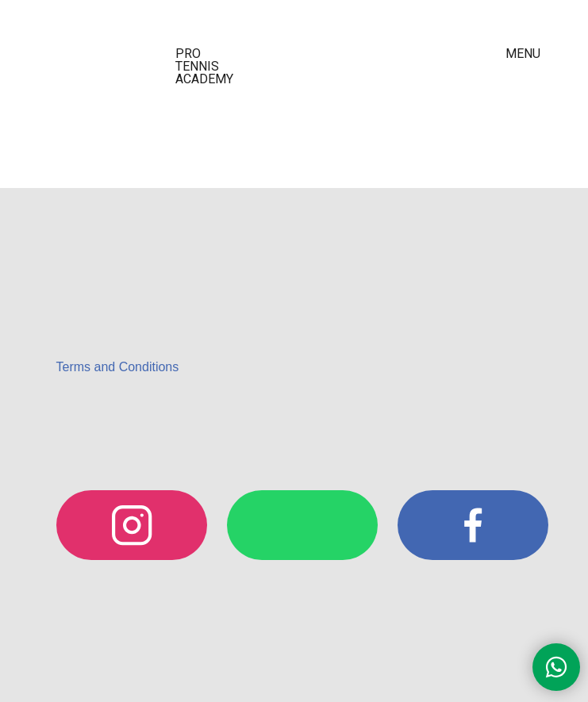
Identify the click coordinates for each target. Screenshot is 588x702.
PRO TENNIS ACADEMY (204, 66)
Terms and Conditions (118, 367)
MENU (523, 54)
